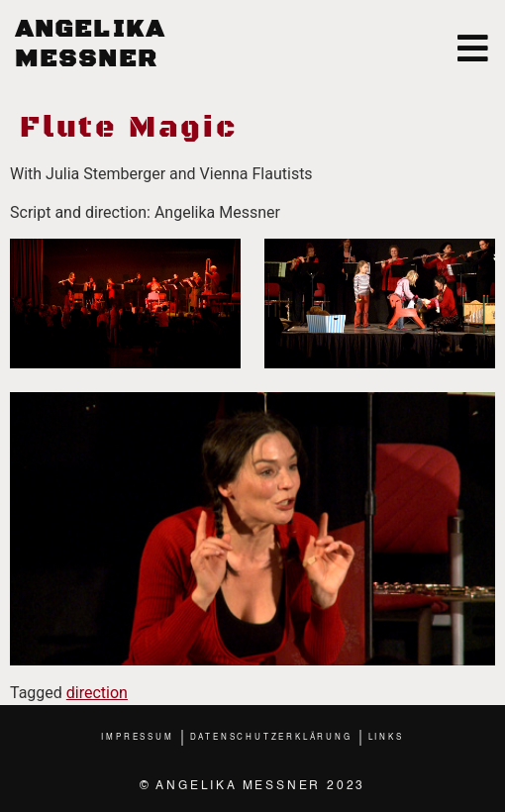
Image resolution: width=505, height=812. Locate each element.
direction (97, 693)
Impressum (137, 738)
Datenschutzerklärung (271, 738)
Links (386, 738)
